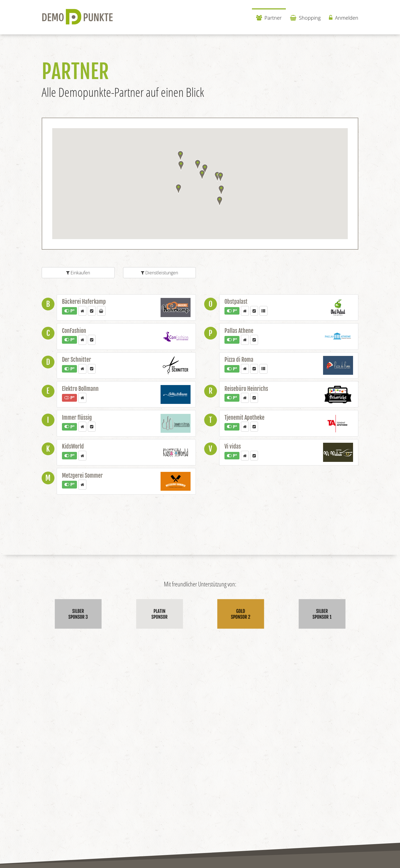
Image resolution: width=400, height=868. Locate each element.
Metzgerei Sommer (82, 476)
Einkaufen (78, 273)
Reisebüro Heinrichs (246, 389)
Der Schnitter (77, 360)
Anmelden (344, 18)
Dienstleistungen (159, 273)
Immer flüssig (77, 418)
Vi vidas (233, 446)
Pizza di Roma (239, 360)
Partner (269, 18)
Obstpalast (236, 302)
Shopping (305, 18)
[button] (221, 190)
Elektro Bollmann (80, 389)
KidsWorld (73, 446)
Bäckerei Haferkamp (84, 302)
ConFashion (74, 331)
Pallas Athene (239, 331)
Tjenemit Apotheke (244, 418)
